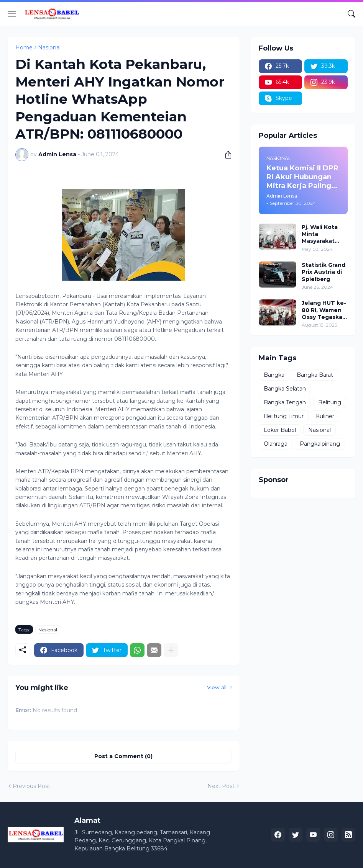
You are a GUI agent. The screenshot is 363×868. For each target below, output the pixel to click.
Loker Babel (280, 430)
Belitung (330, 402)
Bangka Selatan (285, 389)
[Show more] (171, 650)
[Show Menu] (12, 14)
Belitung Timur (284, 416)
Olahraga (276, 444)
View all (217, 687)
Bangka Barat (315, 375)
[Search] (352, 14)
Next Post (221, 786)
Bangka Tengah (285, 402)
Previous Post (31, 786)
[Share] (225, 155)
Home (24, 47)
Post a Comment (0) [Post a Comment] (123, 756)
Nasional (49, 47)
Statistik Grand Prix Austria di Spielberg (324, 272)
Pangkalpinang (320, 444)
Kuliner (325, 416)
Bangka (274, 375)
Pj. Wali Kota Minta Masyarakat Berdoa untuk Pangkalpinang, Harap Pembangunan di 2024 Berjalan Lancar (324, 234)
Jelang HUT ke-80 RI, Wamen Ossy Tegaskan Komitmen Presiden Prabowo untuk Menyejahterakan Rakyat (324, 310)
